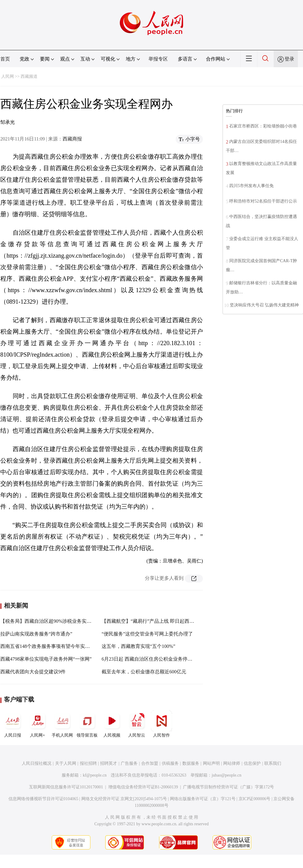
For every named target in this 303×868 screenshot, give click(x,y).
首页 (5, 59)
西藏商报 (72, 139)
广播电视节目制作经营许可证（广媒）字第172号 (228, 787)
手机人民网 (62, 724)
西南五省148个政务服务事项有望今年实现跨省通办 (55, 646)
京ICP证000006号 (255, 799)
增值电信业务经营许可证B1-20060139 (143, 787)
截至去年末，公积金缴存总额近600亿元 (144, 672)
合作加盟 (150, 763)
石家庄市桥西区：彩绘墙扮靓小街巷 (263, 126)
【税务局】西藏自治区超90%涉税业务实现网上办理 (55, 621)
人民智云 (137, 724)
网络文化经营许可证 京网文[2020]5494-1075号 (124, 799)
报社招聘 (88, 763)
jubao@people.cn (226, 775)
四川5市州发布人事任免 (251, 186)
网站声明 (211, 763)
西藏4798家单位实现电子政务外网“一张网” (46, 659)
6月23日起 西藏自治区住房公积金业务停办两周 (152, 659)
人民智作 (161, 724)
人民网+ (37, 724)
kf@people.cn (95, 775)
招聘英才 (109, 763)
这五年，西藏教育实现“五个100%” (138, 646)
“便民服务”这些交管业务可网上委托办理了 (147, 634)
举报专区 (158, 59)
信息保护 (252, 763)
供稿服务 (170, 763)
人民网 (8, 76)
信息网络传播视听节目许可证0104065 (43, 799)
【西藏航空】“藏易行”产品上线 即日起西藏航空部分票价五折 (167, 621)
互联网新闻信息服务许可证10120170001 (66, 787)
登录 (289, 59)
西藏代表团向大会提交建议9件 (33, 672)
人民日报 (13, 724)
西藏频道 (29, 76)
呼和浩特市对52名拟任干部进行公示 (263, 201)
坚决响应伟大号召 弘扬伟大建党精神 (264, 305)
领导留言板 (87, 724)
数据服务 (191, 763)
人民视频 (112, 724)
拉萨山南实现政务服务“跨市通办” (36, 634)
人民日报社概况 (37, 763)
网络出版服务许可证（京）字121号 (203, 799)
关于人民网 (66, 763)
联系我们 (273, 763)
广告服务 (129, 763)
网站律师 (232, 763)
